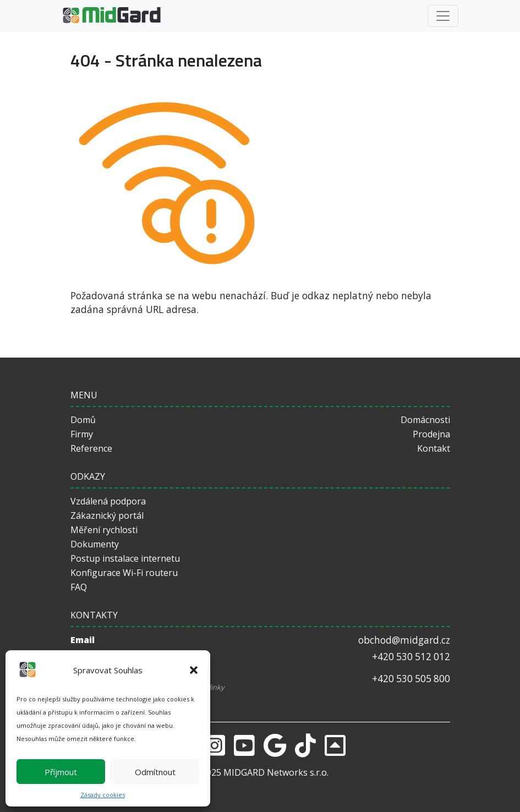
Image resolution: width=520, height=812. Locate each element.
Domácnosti (425, 420)
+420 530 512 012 (411, 657)
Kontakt (434, 448)
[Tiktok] (305, 745)
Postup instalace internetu (125, 558)
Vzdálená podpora (108, 501)
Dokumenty (95, 544)
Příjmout (61, 772)
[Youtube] (244, 745)
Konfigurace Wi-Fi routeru (124, 573)
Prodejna (431, 434)
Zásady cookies (103, 795)
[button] (194, 670)
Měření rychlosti (104, 530)
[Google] (275, 745)
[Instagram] (215, 745)
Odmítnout (155, 772)
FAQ (79, 587)
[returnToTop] (335, 745)
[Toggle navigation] (443, 16)
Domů (83, 420)
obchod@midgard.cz (404, 640)
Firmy (82, 434)
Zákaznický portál (107, 515)
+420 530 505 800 (411, 679)
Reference (91, 448)
